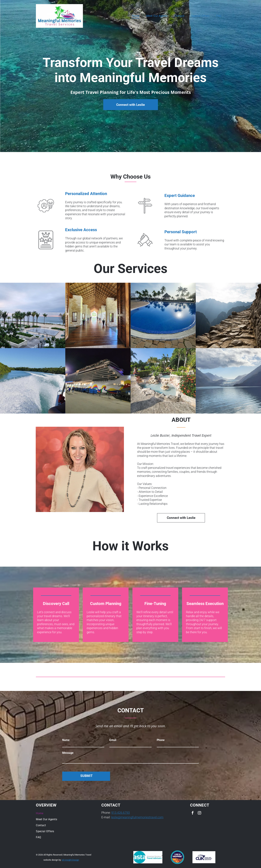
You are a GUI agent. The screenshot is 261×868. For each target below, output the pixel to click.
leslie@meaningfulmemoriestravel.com (137, 817)
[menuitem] (136, 16)
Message (68, 753)
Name (66, 740)
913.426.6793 (121, 813)
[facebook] (193, 813)
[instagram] (199, 813)
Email (113, 740)
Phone (161, 740)
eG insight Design (70, 860)
